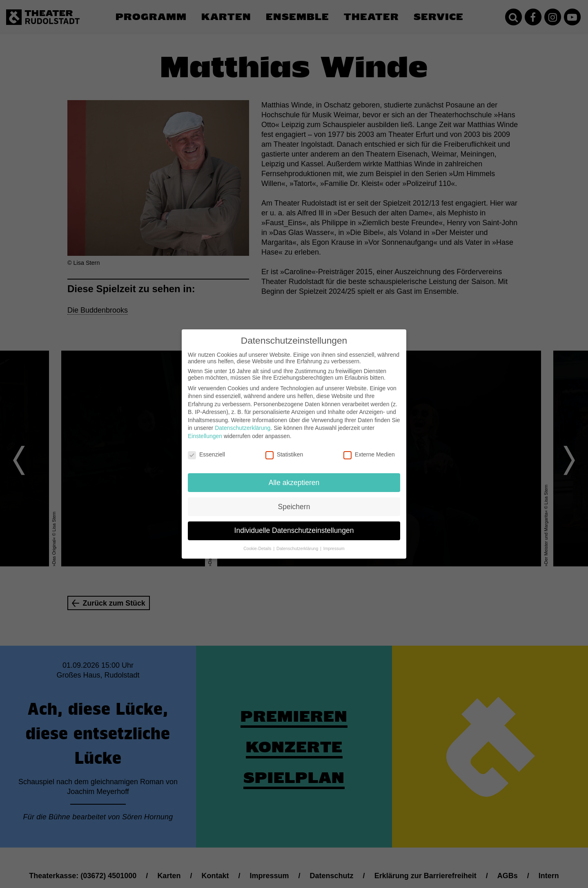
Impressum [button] (334, 548)
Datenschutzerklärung (243, 428)
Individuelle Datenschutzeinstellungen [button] (294, 530)
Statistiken (284, 454)
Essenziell (206, 454)
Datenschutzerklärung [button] (298, 548)
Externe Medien (369, 454)
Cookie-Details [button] (258, 548)
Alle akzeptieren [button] (294, 483)
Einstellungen (205, 436)
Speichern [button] (294, 507)
